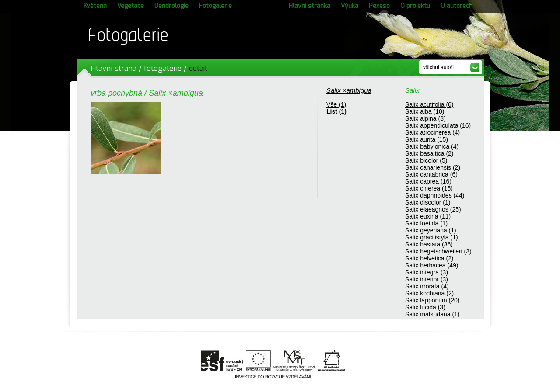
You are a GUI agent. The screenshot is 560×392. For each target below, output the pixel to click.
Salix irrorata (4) (427, 286)
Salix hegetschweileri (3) (438, 251)
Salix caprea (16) (428, 181)
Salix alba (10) (425, 111)
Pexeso (379, 6)
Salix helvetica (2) (429, 258)
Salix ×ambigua (349, 90)
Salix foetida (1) (426, 223)
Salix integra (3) (427, 272)
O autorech (457, 6)
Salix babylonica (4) (432, 146)
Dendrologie (171, 6)
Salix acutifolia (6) (429, 104)
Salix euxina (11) (428, 216)
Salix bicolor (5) (426, 160)
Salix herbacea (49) (432, 265)
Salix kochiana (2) (429, 293)
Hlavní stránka (310, 6)
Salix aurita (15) (427, 139)
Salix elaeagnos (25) (433, 209)
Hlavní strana (114, 68)
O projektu (415, 6)
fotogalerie (163, 68)
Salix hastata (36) (429, 244)
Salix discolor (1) (428, 202)
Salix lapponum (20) (432, 300)
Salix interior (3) (427, 279)
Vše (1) (336, 104)
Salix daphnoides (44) (435, 195)
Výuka (350, 6)
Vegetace (131, 6)
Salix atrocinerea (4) (432, 132)
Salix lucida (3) (425, 307)
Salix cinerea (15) (429, 188)
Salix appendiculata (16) (438, 125)
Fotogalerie (215, 6)
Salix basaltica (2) (429, 153)
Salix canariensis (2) (433, 167)
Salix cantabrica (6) (431, 174)
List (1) (336, 111)
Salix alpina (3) (425, 118)
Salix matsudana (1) (432, 314)
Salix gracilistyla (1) (432, 237)
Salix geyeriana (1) (431, 230)
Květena (95, 6)
